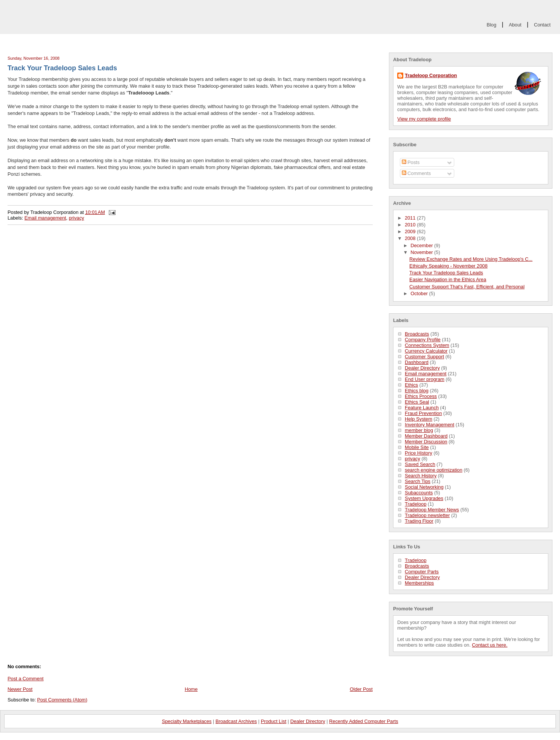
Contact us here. (490, 645)
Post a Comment (25, 679)
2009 (411, 231)
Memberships (419, 583)
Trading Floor (419, 521)
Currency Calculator (426, 351)
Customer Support (424, 357)
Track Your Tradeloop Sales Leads (446, 273)
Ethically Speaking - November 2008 (448, 266)
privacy (413, 459)
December (422, 245)
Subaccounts (419, 493)
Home (191, 689)
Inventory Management (430, 425)
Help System (419, 419)
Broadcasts (417, 334)
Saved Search (420, 464)
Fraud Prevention (423, 413)
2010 (411, 225)
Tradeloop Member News (432, 510)
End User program (425, 379)
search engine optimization (433, 470)
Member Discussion (426, 442)
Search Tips (418, 481)
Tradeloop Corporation (431, 75)
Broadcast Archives (236, 721)
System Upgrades (424, 498)
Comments (416, 173)
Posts (411, 162)
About (515, 25)
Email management (426, 374)
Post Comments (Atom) (62, 700)
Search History (421, 476)
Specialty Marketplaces (187, 721)
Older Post (361, 689)
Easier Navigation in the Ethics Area (448, 279)
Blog (492, 25)
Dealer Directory (422, 368)
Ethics (411, 385)
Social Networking (424, 487)
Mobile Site (417, 447)
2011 (411, 218)
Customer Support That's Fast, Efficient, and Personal (467, 287)
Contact (542, 25)
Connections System (427, 345)
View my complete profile (424, 119)
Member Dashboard (426, 436)
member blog (419, 430)
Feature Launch (422, 408)
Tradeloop (416, 504)
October (420, 293)
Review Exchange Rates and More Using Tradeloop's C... (471, 259)
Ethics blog (417, 391)
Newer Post (20, 689)
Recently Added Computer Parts (364, 721)
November (422, 252)
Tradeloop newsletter (427, 515)
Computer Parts (422, 572)
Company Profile (423, 340)
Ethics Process (421, 396)
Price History (419, 453)
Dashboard (417, 362)
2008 (411, 238)
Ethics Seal (417, 402)
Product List (274, 721)
